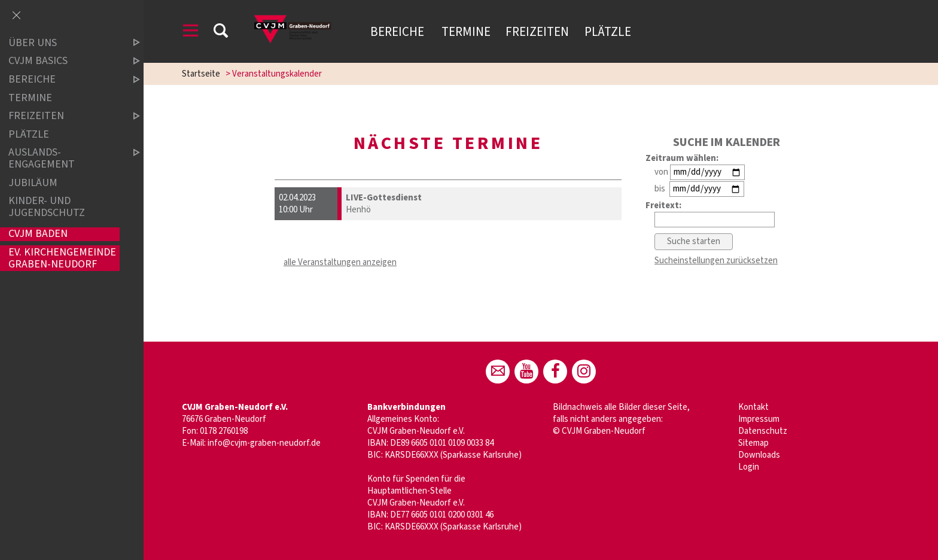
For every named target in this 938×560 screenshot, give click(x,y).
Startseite (201, 74)
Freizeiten (537, 32)
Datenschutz (763, 431)
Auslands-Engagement (64, 158)
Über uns (64, 43)
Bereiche (398, 32)
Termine (466, 32)
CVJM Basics (64, 61)
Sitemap (753, 443)
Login (749, 467)
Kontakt (753, 407)
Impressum (759, 419)
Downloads (759, 455)
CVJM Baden (38, 234)
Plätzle (608, 32)
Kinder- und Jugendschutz (47, 207)
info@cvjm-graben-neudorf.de (264, 443)
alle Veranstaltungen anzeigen (340, 262)
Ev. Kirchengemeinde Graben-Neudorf (62, 258)
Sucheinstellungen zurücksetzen (716, 261)
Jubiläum (33, 183)
